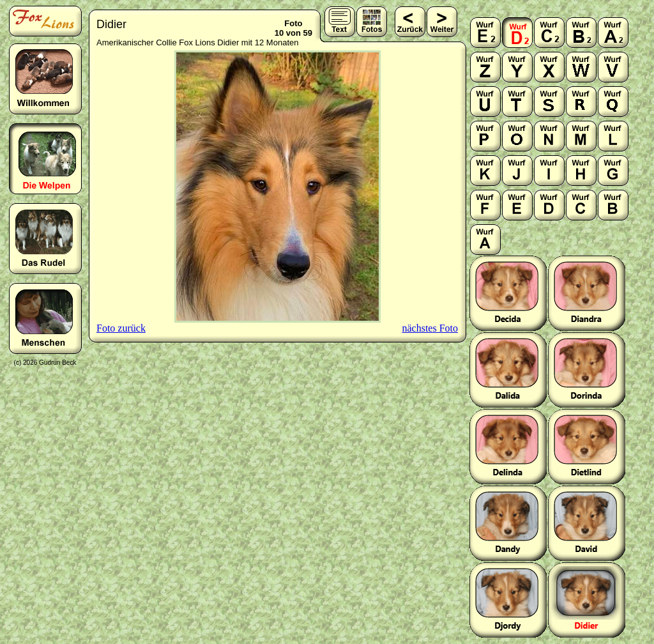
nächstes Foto (430, 328)
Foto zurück (121, 328)
